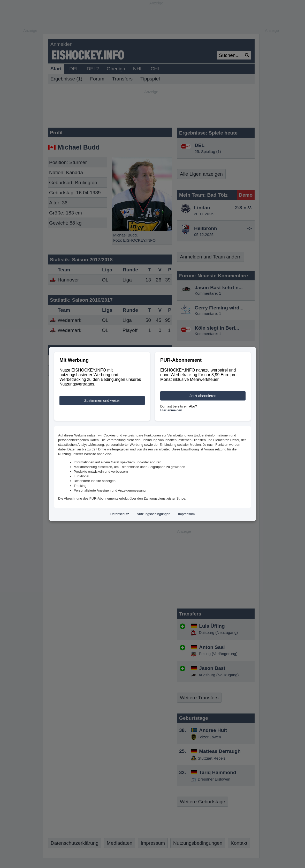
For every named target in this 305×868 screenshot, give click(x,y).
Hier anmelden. (172, 410)
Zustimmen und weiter (102, 400)
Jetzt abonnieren (203, 396)
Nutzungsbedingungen (154, 514)
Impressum (186, 514)
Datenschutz (120, 514)
